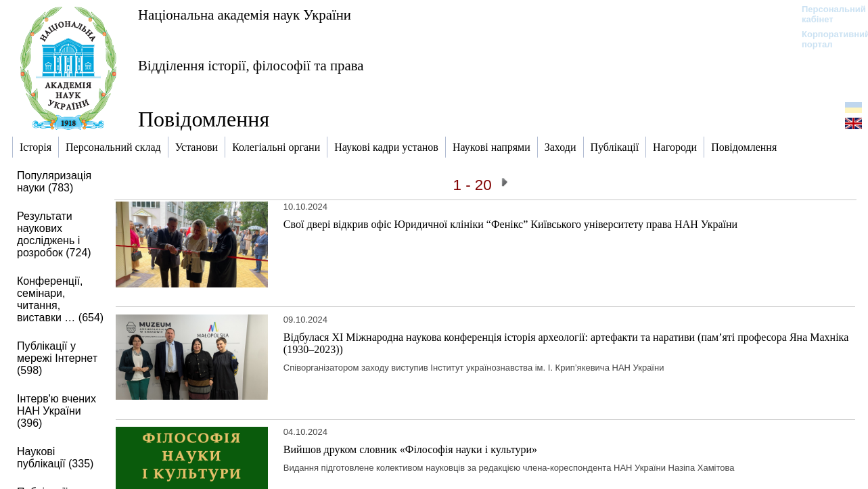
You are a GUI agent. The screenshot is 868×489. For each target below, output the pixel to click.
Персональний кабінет (827, 14)
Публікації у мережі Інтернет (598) (57, 358)
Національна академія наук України (245, 15)
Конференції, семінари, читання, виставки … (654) (60, 299)
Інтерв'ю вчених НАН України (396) (56, 411)
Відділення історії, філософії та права (251, 65)
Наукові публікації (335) (55, 458)
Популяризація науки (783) (54, 182)
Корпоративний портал (827, 39)
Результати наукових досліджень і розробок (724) (54, 234)
